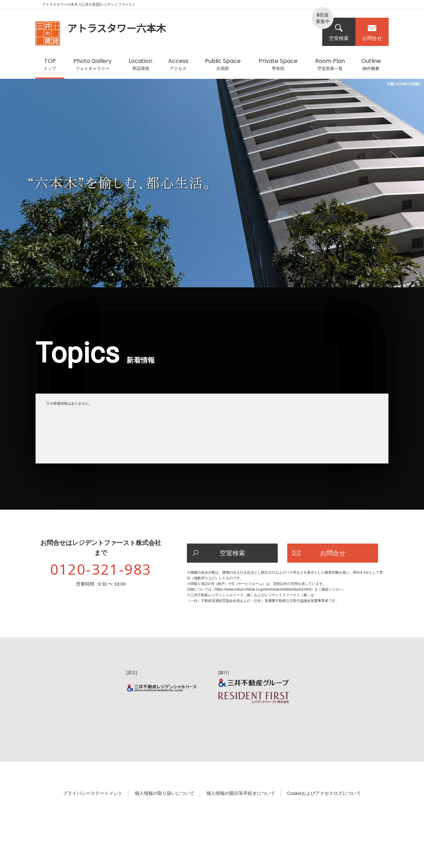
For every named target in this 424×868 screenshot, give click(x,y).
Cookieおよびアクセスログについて (324, 793)
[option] (212, 187)
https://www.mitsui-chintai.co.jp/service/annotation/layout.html (263, 589)
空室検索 (339, 32)
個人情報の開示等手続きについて (241, 793)
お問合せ (372, 32)
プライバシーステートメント (93, 793)
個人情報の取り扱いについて (164, 793)
